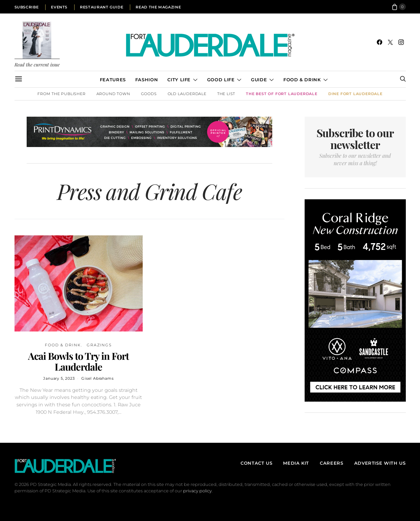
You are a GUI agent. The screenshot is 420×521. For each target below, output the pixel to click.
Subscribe (27, 7)
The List (226, 94)
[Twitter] (390, 42)
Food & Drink (302, 80)
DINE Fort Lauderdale (355, 94)
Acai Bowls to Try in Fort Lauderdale (78, 361)
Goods (149, 94)
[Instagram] (401, 42)
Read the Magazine (158, 7)
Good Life (221, 80)
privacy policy (198, 491)
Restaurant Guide (102, 7)
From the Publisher (61, 94)
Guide (259, 80)
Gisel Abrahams (97, 378)
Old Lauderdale (187, 94)
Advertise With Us (380, 463)
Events (59, 7)
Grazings (99, 345)
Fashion (147, 80)
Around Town (113, 94)
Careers (331, 463)
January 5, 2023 (59, 378)
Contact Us (256, 463)
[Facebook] (380, 42)
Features (113, 80)
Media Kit (296, 463)
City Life (179, 80)
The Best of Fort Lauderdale (282, 94)
